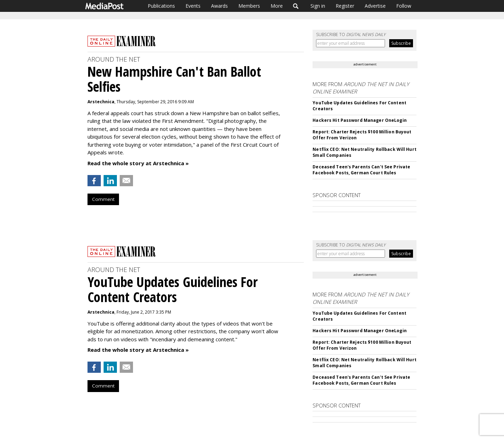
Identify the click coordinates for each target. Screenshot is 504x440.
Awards (219, 6)
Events (193, 6)
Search (296, 6)
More (277, 6)
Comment (103, 199)
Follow (404, 6)
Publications (161, 6)
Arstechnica (101, 102)
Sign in (318, 6)
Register (345, 6)
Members (249, 6)
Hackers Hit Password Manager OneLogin (359, 120)
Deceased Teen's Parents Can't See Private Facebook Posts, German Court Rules (361, 170)
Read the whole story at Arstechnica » (138, 163)
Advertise (375, 6)
